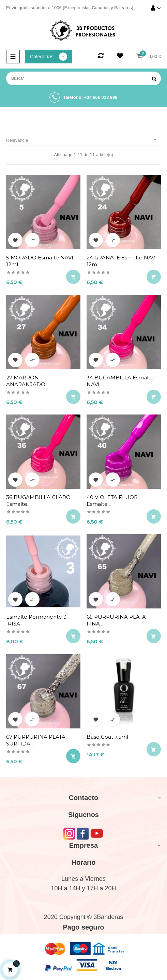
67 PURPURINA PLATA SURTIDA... (36, 740)
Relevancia (83, 140)
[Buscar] (83, 78)
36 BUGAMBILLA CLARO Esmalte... (38, 501)
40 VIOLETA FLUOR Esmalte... (112, 501)
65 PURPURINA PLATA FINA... (116, 620)
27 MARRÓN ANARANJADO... (27, 381)
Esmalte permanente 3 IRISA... (36, 620)
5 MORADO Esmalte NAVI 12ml (40, 261)
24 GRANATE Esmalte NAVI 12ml (122, 261)
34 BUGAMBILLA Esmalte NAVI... (120, 381)
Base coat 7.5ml (107, 737)
